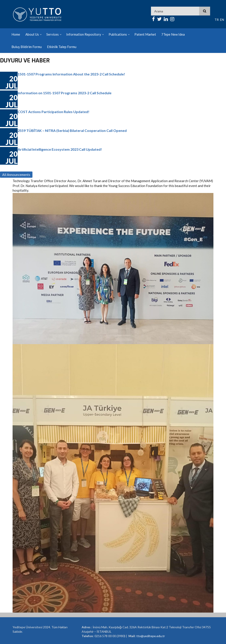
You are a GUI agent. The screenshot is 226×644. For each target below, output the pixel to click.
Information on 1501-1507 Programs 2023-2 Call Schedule (65, 93)
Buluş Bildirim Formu (27, 47)
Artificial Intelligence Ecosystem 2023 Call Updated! (60, 149)
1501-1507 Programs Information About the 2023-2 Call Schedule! (71, 74)
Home (16, 34)
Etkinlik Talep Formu (62, 47)
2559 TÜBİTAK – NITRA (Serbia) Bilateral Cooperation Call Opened (72, 130)
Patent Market (145, 34)
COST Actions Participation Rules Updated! (54, 112)
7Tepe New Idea (173, 34)
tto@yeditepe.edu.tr (151, 636)
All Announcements (16, 175)
